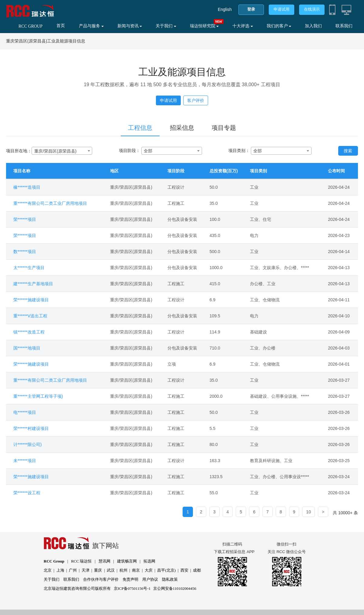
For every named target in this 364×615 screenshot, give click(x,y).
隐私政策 (170, 579)
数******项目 (25, 252)
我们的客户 (279, 26)
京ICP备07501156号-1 (132, 588)
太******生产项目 (29, 268)
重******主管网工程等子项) (38, 396)
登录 (251, 9)
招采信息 (182, 128)
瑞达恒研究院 (204, 26)
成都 (197, 570)
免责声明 (130, 579)
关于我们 (166, 26)
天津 (86, 570)
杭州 (123, 570)
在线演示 (312, 9)
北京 (48, 570)
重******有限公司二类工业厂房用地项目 (50, 203)
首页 (61, 26)
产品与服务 (91, 26)
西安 (184, 570)
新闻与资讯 (130, 26)
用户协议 (150, 579)
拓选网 (149, 561)
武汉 (111, 570)
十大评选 (243, 26)
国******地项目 (27, 348)
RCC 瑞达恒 (81, 561)
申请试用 (281, 9)
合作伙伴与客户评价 (101, 579)
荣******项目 (25, 219)
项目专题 (224, 128)
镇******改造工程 (29, 332)
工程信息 (140, 128)
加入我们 (313, 26)
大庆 (149, 570)
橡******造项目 (27, 187)
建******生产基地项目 (33, 284)
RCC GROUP (30, 26)
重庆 (98, 570)
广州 (73, 570)
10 (308, 512)
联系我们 (344, 26)
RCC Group (54, 561)
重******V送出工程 (30, 316)
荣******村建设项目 (31, 428)
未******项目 (25, 461)
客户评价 (196, 100)
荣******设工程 (27, 493)
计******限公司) (27, 444)
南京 (136, 570)
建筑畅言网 (127, 561)
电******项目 (25, 412)
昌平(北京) (166, 570)
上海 (60, 570)
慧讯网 (104, 561)
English (225, 9)
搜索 (348, 151)
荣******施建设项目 (31, 300)
